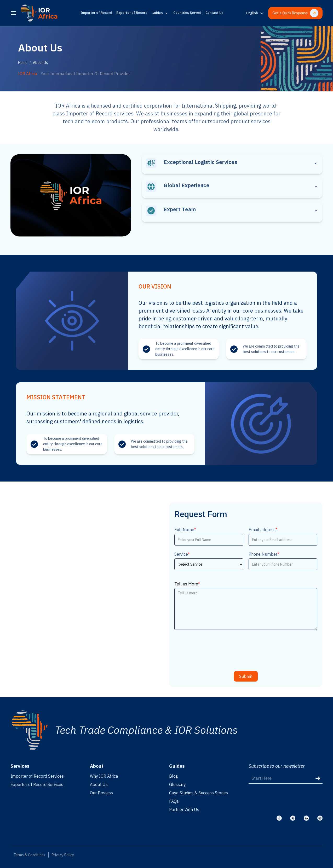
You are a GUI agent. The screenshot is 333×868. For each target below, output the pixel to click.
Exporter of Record (132, 13)
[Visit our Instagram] (320, 818)
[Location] (87, 595)
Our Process (101, 793)
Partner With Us (184, 810)
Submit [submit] (246, 676)
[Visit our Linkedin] (306, 818)
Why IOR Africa (104, 776)
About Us (99, 784)
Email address (263, 530)
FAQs (174, 801)
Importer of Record (96, 13)
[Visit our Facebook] (279, 818)
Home (23, 63)
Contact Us (214, 13)
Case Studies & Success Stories (199, 793)
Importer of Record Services (37, 776)
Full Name (185, 530)
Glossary (177, 784)
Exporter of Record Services (37, 784)
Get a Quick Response (295, 13)
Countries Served (187, 13)
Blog (174, 776)
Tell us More (187, 584)
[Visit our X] (293, 818)
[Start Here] (286, 778)
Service (182, 554)
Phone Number (264, 554)
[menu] (14, 13)
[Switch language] (255, 13)
